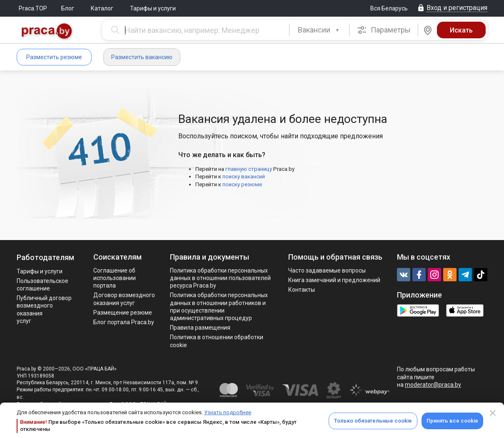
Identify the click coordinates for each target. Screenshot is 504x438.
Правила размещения (200, 328)
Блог (68, 8)
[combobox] (319, 30)
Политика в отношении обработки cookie (217, 341)
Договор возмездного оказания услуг (124, 299)
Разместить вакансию (142, 57)
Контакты (302, 290)
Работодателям (45, 257)
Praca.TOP (33, 8)
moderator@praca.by (433, 385)
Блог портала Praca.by (124, 322)
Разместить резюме (54, 57)
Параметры (384, 30)
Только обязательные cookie (373, 421)
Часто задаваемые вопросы (327, 270)
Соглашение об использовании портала (115, 278)
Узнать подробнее (228, 412)
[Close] (493, 413)
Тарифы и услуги (153, 8)
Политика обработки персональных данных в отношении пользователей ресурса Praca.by (220, 278)
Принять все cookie (452, 421)
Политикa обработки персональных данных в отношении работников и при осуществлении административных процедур (219, 307)
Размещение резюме (123, 313)
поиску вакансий (244, 176)
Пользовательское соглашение (42, 285)
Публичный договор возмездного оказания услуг (44, 309)
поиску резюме (242, 184)
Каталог (102, 8)
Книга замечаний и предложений (334, 280)
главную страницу (249, 169)
